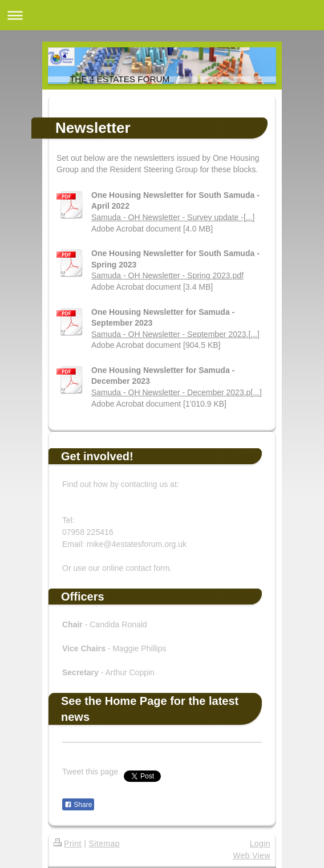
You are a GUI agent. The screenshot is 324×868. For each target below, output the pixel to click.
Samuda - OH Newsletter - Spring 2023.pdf (167, 275)
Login (260, 843)
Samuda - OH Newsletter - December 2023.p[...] (177, 392)
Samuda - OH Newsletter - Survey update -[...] (173, 217)
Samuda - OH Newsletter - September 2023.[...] (175, 334)
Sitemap (104, 843)
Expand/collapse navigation (162, 15)
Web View (252, 855)
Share (78, 805)
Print (68, 843)
